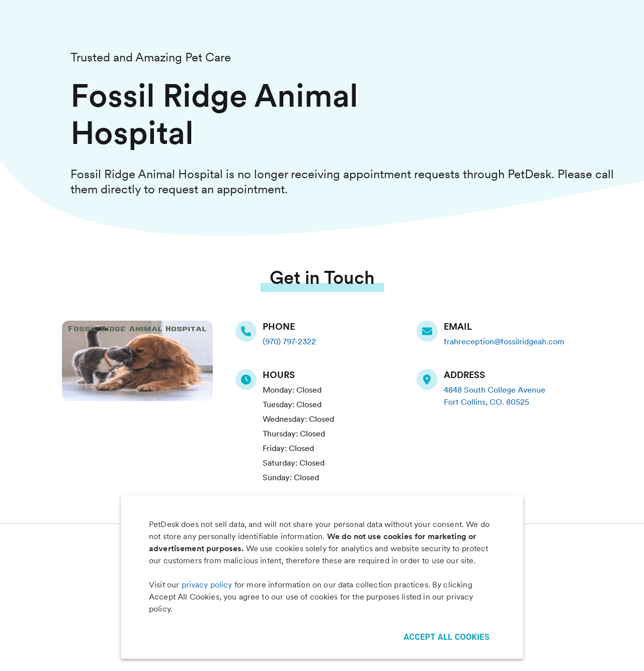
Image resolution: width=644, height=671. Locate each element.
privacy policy (207, 585)
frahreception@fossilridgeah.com (504, 342)
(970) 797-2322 (289, 342)
